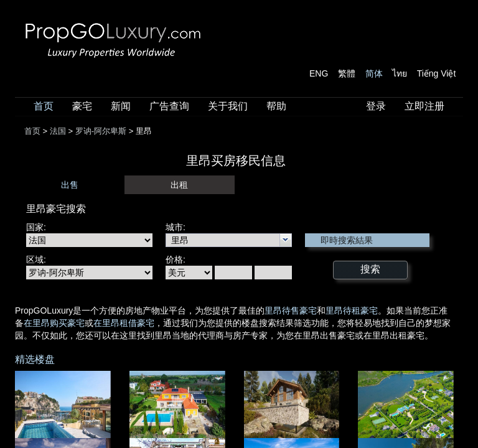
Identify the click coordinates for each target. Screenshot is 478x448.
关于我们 (228, 106)
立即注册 (424, 106)
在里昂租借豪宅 (124, 323)
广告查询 (169, 106)
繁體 (347, 73)
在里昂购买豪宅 (54, 323)
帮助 (276, 106)
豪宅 (82, 106)
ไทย (400, 73)
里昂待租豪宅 (352, 310)
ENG (319, 73)
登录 (376, 106)
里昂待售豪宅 (291, 310)
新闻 (121, 106)
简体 (374, 73)
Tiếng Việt (437, 73)
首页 (44, 106)
